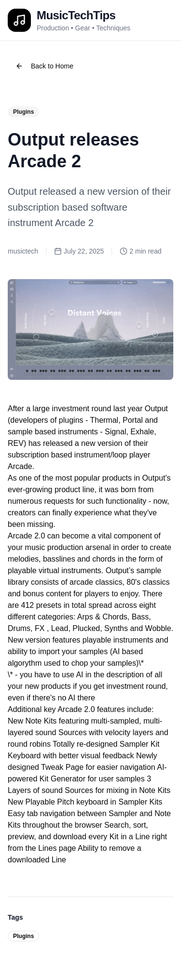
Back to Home (44, 66)
